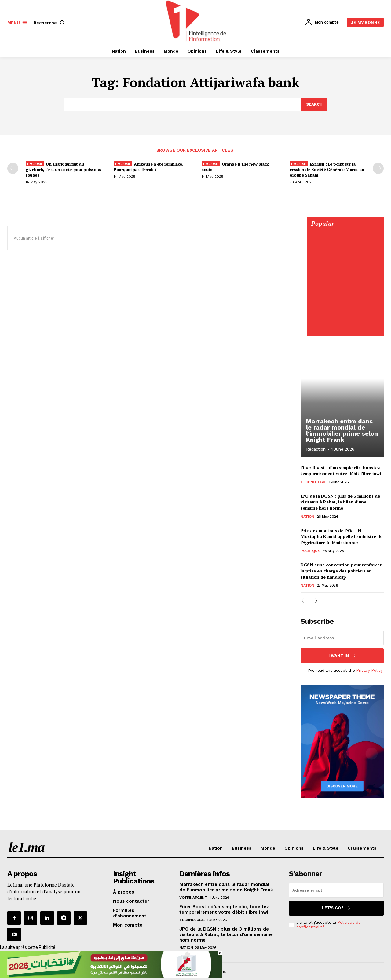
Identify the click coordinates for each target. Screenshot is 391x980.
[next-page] (314, 602)
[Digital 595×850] (345, 330)
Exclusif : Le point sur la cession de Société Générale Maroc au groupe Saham (327, 169)
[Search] (314, 104)
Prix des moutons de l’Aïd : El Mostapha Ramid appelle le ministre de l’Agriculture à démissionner (342, 536)
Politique (310, 551)
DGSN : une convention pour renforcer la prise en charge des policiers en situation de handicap (341, 571)
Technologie (313, 482)
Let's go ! (336, 908)
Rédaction (316, 449)
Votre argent (193, 898)
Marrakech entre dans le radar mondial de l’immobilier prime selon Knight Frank (342, 430)
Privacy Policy (369, 670)
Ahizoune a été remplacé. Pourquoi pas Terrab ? (148, 167)
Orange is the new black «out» (235, 167)
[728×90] (111, 977)
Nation (307, 517)
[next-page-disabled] (378, 168)
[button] (50, 23)
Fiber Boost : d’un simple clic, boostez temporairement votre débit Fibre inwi (341, 471)
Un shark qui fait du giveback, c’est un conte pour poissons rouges (63, 169)
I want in (342, 656)
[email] (342, 638)
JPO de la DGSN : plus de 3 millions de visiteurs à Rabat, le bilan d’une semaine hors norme (340, 502)
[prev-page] (13, 168)
